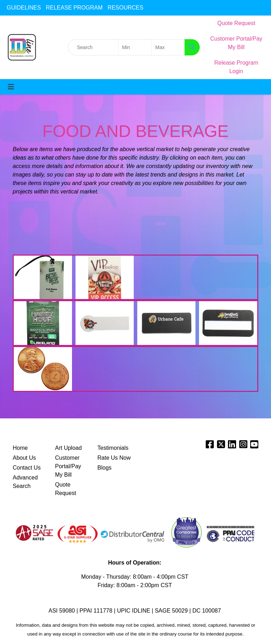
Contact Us (27, 468)
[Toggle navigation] (11, 87)
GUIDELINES (24, 8)
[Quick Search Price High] (168, 47)
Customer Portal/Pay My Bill (68, 466)
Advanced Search (25, 482)
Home (20, 448)
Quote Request (66, 489)
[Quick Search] (93, 47)
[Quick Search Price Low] (135, 47)
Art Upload (68, 448)
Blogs (104, 468)
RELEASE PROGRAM (74, 8)
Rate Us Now (114, 458)
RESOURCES (125, 8)
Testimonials (113, 448)
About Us (24, 458)
